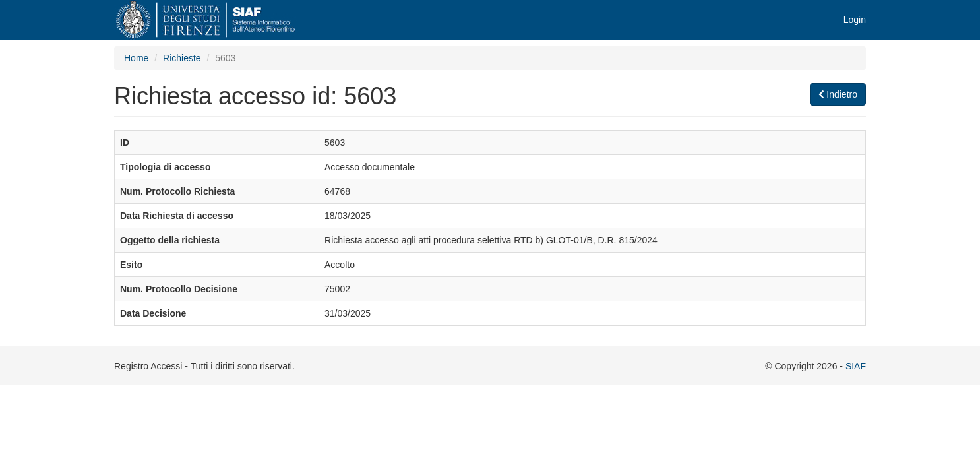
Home (136, 58)
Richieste (182, 58)
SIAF (856, 366)
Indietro (838, 94)
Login (855, 20)
